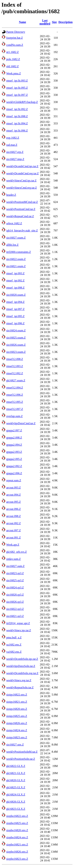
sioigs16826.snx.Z (17, 723)
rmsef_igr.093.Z (15, 273)
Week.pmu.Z (14, 73)
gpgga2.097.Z (14, 430)
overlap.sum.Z (14, 416)
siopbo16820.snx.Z (17, 830)
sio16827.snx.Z (15, 745)
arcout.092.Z (14, 523)
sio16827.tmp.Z (15, 159)
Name (22, 22)
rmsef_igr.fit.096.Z (17, 131)
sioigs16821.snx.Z (17, 702)
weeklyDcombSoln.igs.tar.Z (22, 659)
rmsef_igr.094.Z (15, 302)
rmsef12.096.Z (15, 395)
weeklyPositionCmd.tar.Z (21, 209)
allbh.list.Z (12, 245)
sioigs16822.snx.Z (17, 695)
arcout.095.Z (14, 502)
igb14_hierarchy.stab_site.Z (22, 231)
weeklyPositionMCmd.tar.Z (22, 202)
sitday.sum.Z (14, 559)
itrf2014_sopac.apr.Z (18, 623)
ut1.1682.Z (12, 52)
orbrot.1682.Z (14, 223)
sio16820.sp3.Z (15, 595)
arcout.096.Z (14, 509)
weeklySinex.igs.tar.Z (19, 630)
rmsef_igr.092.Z (15, 280)
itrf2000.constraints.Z (19, 252)
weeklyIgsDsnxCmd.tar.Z (21, 423)
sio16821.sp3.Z (15, 616)
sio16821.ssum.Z (16, 266)
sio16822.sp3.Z (15, 609)
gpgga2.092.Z (14, 466)
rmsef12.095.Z (15, 402)
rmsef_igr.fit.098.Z (17, 116)
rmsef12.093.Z (15, 366)
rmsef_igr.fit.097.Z (17, 95)
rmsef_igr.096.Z (15, 323)
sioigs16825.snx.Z (17, 716)
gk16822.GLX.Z (16, 766)
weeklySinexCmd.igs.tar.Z (21, 181)
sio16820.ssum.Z (16, 295)
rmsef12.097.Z (15, 409)
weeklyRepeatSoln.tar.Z (20, 687)
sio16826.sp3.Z (15, 602)
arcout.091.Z (14, 538)
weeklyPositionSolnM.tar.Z (22, 752)
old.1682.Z (12, 66)
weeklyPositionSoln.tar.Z (21, 759)
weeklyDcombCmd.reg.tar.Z (23, 173)
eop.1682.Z (13, 138)
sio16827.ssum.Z (16, 238)
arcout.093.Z (14, 488)
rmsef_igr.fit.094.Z (17, 123)
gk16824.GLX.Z (16, 795)
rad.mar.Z (12, 145)
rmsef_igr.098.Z (15, 288)
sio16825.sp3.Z (15, 580)
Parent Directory (16, 32)
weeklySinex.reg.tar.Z (19, 680)
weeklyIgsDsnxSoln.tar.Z (21, 666)
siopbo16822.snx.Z (17, 816)
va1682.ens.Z (14, 652)
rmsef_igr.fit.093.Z (17, 81)
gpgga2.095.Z (14, 459)
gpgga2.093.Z (14, 452)
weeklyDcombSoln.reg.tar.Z (22, 673)
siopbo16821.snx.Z (17, 845)
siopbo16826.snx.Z (17, 852)
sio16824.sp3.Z (15, 588)
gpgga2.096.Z (14, 473)
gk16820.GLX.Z (16, 780)
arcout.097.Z (14, 530)
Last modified (45, 22)
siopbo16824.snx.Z (17, 837)
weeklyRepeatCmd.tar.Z (20, 216)
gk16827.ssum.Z (16, 380)
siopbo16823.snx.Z (17, 859)
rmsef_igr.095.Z (15, 316)
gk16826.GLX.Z (16, 802)
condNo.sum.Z (15, 45)
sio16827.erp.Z (15, 152)
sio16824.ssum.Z (16, 330)
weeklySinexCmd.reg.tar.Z (22, 188)
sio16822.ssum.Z (16, 259)
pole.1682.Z (13, 59)
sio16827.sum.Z (15, 566)
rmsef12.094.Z (15, 388)
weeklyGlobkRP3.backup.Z (22, 102)
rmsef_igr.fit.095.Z (17, 88)
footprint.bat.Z (15, 38)
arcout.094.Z (14, 495)
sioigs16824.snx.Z (17, 730)
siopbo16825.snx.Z (17, 823)
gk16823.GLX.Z (16, 809)
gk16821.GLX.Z (16, 773)
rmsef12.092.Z (15, 373)
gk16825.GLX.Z (16, 787)
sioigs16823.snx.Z (17, 737)
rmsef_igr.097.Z (15, 309)
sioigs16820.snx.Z (17, 709)
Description (65, 22)
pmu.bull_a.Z (14, 637)
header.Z (11, 195)
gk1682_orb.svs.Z (17, 552)
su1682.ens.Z (14, 645)
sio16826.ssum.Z (16, 345)
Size (54, 22)
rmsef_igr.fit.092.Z (17, 109)
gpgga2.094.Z (14, 445)
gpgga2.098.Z (14, 438)
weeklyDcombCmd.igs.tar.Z (22, 166)
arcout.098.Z (14, 516)
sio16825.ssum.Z (16, 338)
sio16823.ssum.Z (16, 352)
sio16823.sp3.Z (15, 573)
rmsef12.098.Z (15, 359)
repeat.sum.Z (14, 480)
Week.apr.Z (13, 545)
